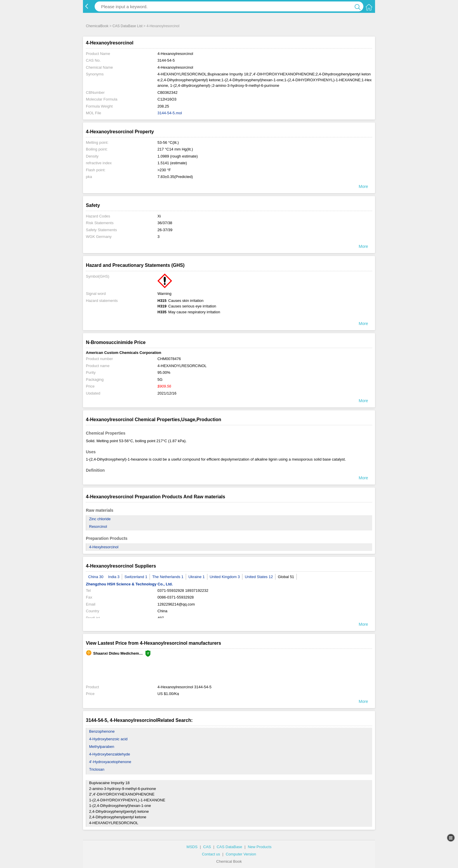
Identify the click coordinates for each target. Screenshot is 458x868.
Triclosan (97, 769)
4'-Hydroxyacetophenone (110, 762)
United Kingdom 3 (225, 577)
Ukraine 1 (197, 577)
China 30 (96, 577)
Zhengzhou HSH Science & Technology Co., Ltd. (129, 584)
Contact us (211, 854)
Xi (159, 216)
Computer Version (241, 854)
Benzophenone (102, 731)
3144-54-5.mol (170, 113)
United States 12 (259, 577)
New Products (260, 847)
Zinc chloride (100, 519)
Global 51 (286, 577)
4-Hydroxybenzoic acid (108, 739)
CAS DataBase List (127, 26)
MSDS (192, 847)
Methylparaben (102, 747)
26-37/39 (165, 230)
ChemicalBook (97, 26)
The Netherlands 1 (168, 577)
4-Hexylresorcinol (104, 547)
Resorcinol (98, 526)
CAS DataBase (229, 847)
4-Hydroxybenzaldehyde (110, 754)
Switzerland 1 (136, 577)
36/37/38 (165, 223)
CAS (207, 847)
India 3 (114, 577)
